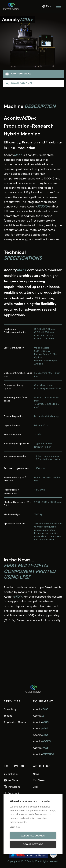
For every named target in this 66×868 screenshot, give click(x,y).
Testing (8, 716)
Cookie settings (33, 844)
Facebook (12, 793)
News (36, 774)
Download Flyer (19, 84)
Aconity (41, 709)
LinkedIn (11, 774)
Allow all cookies (33, 836)
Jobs (36, 787)
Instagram (12, 787)
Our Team (39, 780)
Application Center (15, 722)
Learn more (15, 827)
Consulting (10, 709)
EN (48, 6)
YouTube (11, 780)
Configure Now (18, 74)
